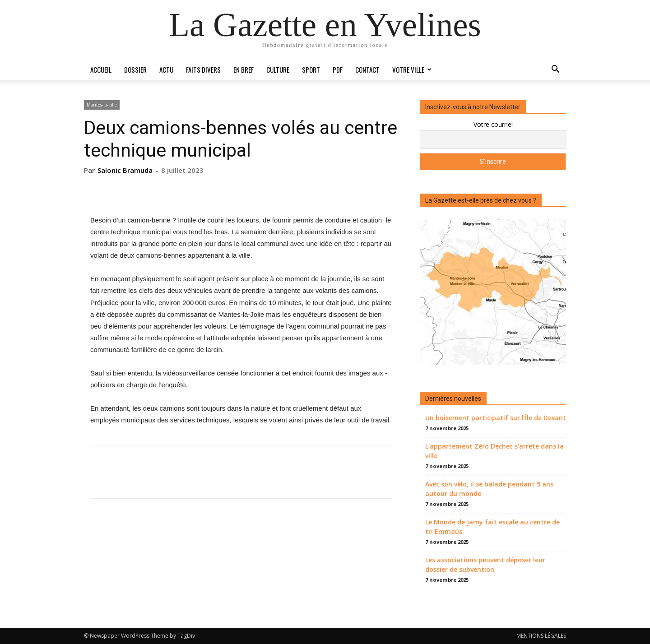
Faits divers (203, 69)
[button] (555, 70)
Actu (166, 69)
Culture (278, 69)
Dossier (135, 69)
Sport (311, 69)
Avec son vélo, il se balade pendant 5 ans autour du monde (489, 489)
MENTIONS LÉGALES (541, 636)
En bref (244, 69)
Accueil (101, 69)
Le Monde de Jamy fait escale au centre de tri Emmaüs (492, 527)
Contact (367, 69)
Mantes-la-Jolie (102, 105)
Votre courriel (493, 124)
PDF (338, 69)
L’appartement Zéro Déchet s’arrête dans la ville (494, 451)
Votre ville (412, 69)
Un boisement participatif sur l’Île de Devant (496, 418)
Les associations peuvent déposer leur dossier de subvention (485, 565)
